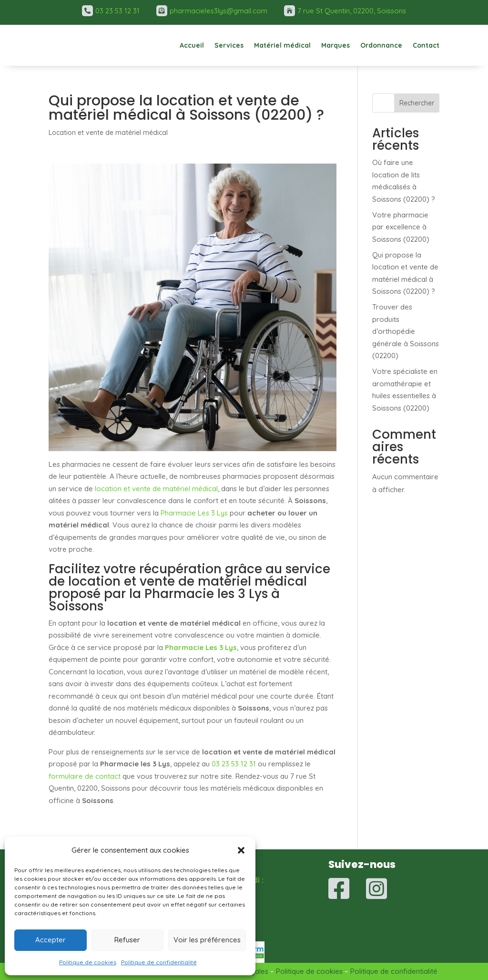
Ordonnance (381, 45)
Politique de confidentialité (159, 962)
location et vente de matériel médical (156, 489)
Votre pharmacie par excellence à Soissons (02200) (401, 227)
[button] (241, 850)
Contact (426, 45)
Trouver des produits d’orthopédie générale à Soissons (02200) (406, 331)
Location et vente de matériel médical (108, 133)
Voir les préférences (207, 940)
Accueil (192, 45)
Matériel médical (282, 45)
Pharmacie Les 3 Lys (194, 513)
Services (229, 45)
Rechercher (417, 103)
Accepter (51, 940)
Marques (335, 45)
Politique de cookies (88, 962)
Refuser (127, 940)
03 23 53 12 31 (234, 764)
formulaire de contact (85, 776)
